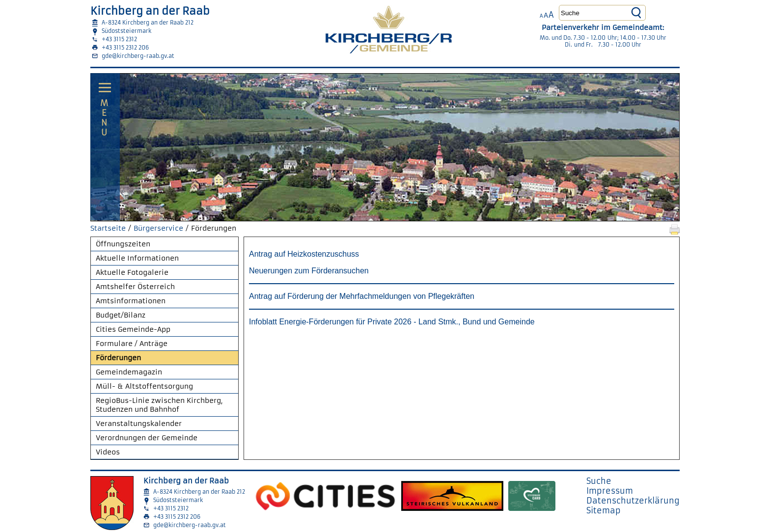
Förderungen (118, 358)
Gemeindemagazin (129, 372)
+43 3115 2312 (119, 39)
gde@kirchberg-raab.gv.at (138, 56)
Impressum (610, 491)
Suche (599, 481)
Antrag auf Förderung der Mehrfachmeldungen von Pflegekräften (362, 296)
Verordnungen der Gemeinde (147, 438)
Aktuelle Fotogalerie (132, 272)
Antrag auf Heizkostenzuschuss (304, 254)
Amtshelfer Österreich (135, 287)
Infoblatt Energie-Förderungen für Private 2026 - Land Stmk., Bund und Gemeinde (393, 322)
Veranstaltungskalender (139, 424)
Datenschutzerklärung (633, 501)
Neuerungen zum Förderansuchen (309, 271)
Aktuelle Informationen (137, 258)
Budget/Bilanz (121, 315)
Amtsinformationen (131, 301)
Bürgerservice (158, 228)
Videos (108, 452)
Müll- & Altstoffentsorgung (144, 386)
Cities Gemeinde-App (133, 329)
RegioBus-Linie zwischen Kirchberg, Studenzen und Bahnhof (159, 405)
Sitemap (604, 510)
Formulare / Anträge (132, 344)
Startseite (108, 228)
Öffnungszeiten (123, 244)
